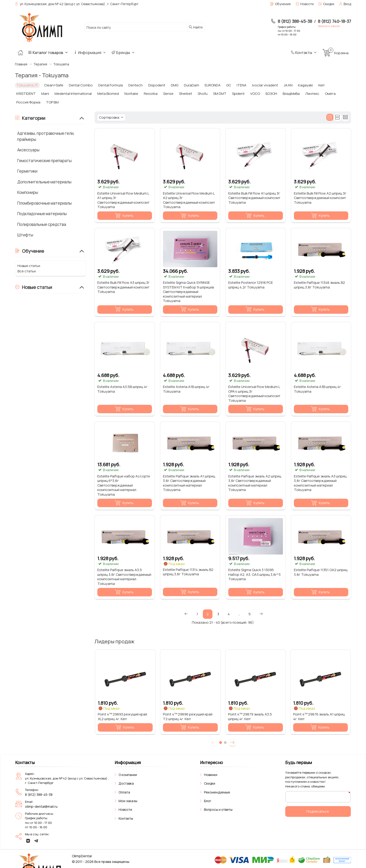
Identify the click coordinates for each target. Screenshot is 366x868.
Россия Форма (28, 102)
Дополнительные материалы (44, 182)
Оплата (124, 792)
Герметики (27, 171)
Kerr (322, 85)
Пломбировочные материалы (44, 203)
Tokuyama (27, 85)
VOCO (255, 94)
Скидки (210, 783)
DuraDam (192, 85)
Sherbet (186, 94)
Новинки (211, 775)
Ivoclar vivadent (265, 85)
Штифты (25, 235)
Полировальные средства (42, 224)
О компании (128, 775)
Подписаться (318, 811)
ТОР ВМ (52, 102)
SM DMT (220, 94)
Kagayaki (305, 85)
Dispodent (157, 85)
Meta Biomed (108, 94)
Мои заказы (128, 801)
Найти (195, 27)
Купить (124, 216)
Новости (125, 809)
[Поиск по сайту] (134, 27)
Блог (208, 801)
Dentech (135, 85)
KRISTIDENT (26, 94)
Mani (45, 94)
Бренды (123, 53)
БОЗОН (271, 94)
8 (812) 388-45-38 (295, 21)
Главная (21, 64)
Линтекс (312, 94)
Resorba (151, 94)
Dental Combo (81, 85)
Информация (90, 53)
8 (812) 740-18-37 (334, 21)
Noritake (131, 94)
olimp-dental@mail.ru (41, 806)
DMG (175, 85)
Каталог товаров (48, 53)
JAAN (288, 85)
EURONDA (213, 85)
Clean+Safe (54, 85)
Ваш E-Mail (297, 797)
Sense (168, 94)
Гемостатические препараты (44, 161)
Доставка (126, 783)
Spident (238, 94)
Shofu (203, 94)
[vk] (28, 841)
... (239, 614)
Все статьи (27, 271)
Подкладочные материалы (42, 214)
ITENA (242, 85)
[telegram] (36, 841)
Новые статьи (29, 266)
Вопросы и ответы (218, 809)
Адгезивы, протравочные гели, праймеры (46, 136)
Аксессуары (28, 150)
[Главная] (20, 53)
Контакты (304, 53)
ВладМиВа (291, 94)
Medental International (73, 94)
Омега (330, 94)
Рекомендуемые (217, 792)
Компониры (28, 192)
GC (229, 85)
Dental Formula (111, 85)
